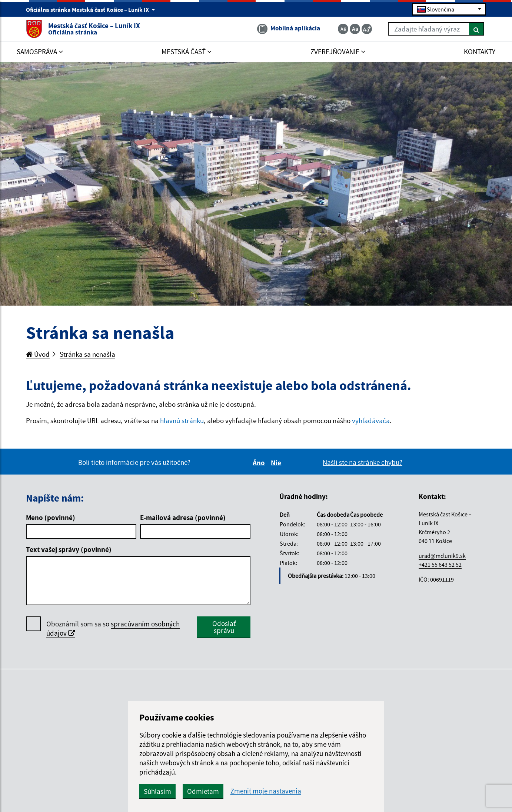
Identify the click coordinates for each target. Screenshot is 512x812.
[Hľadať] (477, 29)
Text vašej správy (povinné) (69, 549)
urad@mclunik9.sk (442, 556)
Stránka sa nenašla (87, 354)
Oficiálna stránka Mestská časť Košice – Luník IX (91, 10)
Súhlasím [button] (157, 791)
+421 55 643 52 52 (440, 565)
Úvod (38, 354)
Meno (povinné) (51, 518)
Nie (277, 463)
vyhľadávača (371, 420)
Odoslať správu (224, 627)
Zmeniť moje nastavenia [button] (266, 791)
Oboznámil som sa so (113, 629)
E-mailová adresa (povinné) (183, 518)
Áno (260, 463)
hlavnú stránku (182, 420)
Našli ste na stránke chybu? (363, 462)
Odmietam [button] (203, 791)
